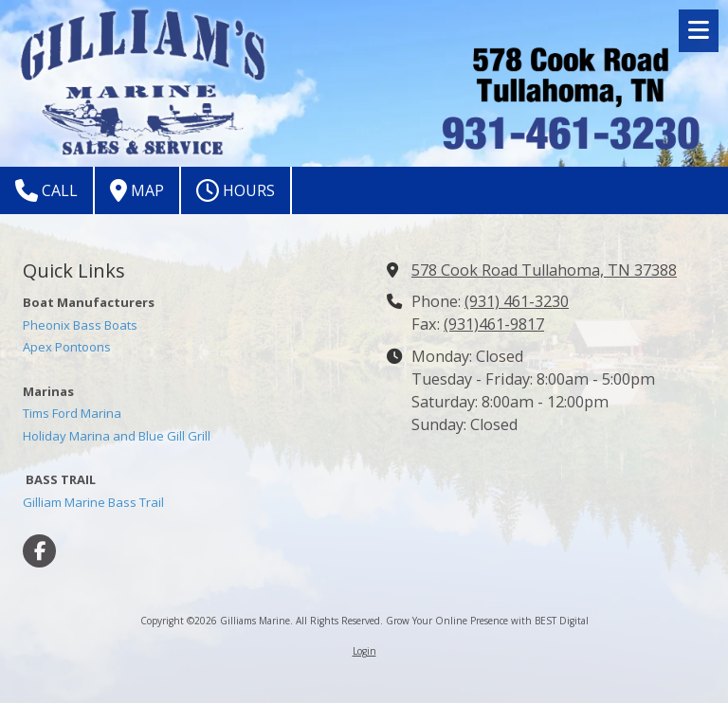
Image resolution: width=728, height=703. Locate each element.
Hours (236, 190)
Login (364, 651)
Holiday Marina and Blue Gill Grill (117, 436)
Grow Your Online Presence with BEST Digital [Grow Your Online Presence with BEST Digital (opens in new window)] (487, 621)
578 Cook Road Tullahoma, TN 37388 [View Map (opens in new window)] (544, 270)
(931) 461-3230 (517, 301)
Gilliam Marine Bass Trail (93, 502)
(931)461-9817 (494, 324)
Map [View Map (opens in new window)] (137, 190)
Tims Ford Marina (72, 413)
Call (46, 190)
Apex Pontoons (67, 347)
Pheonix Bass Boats (80, 325)
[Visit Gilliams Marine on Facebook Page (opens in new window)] (39, 551)
